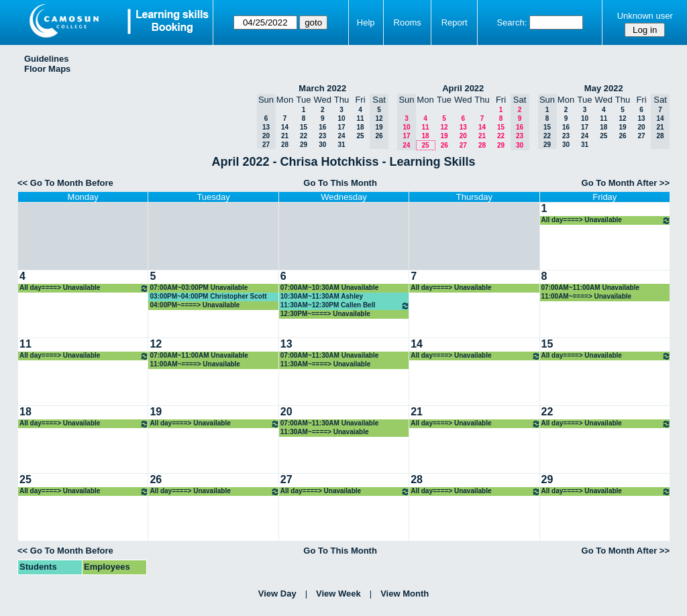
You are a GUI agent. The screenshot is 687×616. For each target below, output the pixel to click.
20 (463, 136)
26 (444, 145)
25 (360, 136)
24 (341, 136)
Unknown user (645, 16)
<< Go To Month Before (65, 183)
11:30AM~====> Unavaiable (325, 432)
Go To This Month (340, 183)
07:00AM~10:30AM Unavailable (329, 288)
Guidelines (46, 59)
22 (304, 136)
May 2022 (604, 88)
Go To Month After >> (626, 183)
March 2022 (322, 88)
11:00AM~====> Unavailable (587, 296)
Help (366, 22)
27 (463, 145)
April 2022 (463, 88)
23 (322, 136)
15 (304, 127)
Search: (512, 22)
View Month (405, 594)
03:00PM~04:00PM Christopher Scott (208, 296)
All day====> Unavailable (606, 220)
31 (341, 145)
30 (322, 145)
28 (285, 145)
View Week (338, 594)
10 (341, 118)
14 (285, 127)
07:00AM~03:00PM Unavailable (199, 288)
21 (285, 136)
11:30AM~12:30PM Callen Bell (345, 306)
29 (304, 145)
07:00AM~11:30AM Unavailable (329, 355)
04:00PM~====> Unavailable (195, 305)
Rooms (408, 22)
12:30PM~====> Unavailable (325, 314)
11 (360, 118)
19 (444, 136)
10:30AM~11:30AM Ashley (322, 296)
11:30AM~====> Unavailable (326, 364)
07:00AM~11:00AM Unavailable (590, 288)
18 (360, 127)
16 (322, 127)
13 (463, 127)
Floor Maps (47, 69)
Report (455, 22)
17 (341, 127)
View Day (277, 594)
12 (444, 127)
